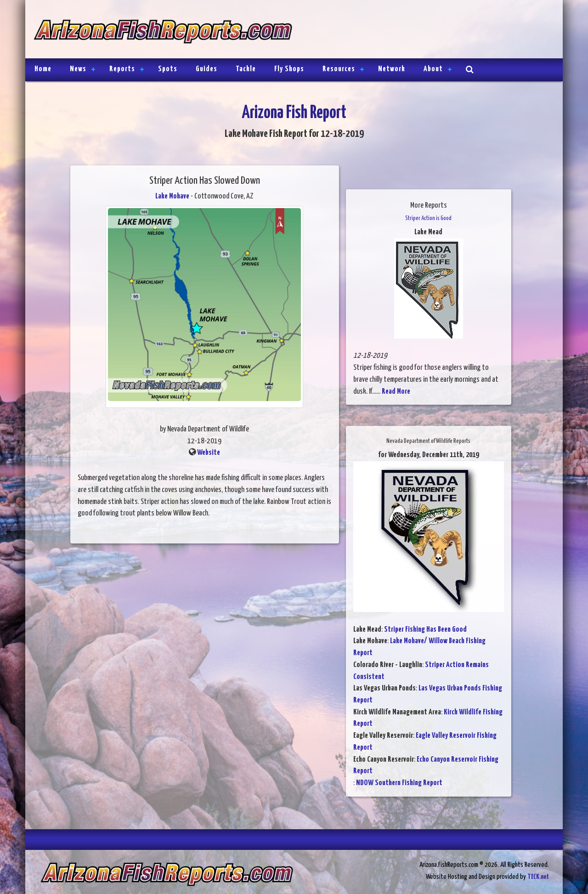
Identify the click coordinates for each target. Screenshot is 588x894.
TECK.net (538, 877)
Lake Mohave (172, 196)
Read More (396, 392)
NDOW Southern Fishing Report (399, 783)
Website (209, 453)
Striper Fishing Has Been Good (425, 630)
